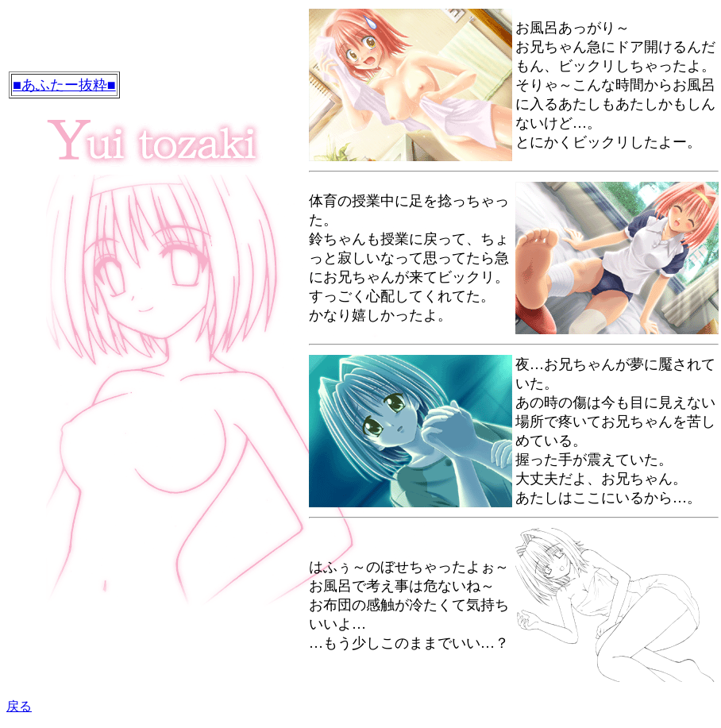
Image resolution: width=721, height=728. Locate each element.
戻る (19, 706)
